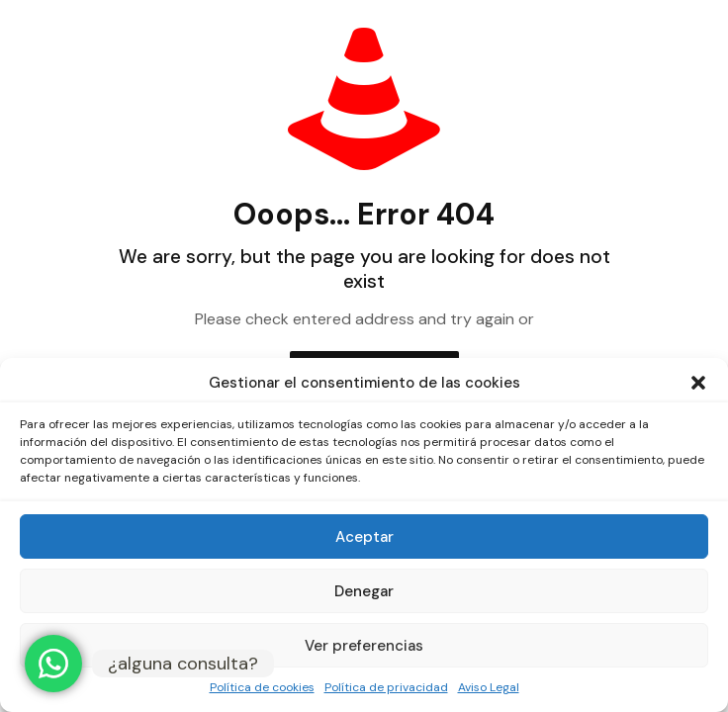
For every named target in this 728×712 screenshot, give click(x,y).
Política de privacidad (386, 687)
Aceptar (364, 537)
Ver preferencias (364, 646)
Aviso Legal (489, 687)
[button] (698, 383)
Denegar (364, 591)
